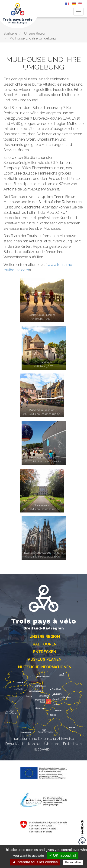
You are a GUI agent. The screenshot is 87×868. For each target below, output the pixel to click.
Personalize (73, 862)
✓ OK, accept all (63, 855)
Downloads (15, 744)
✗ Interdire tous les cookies (35, 862)
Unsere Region (35, 33)
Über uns (52, 744)
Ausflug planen (45, 659)
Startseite (10, 33)
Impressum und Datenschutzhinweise (42, 739)
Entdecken (45, 652)
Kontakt (34, 744)
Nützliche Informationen (45, 667)
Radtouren (45, 644)
